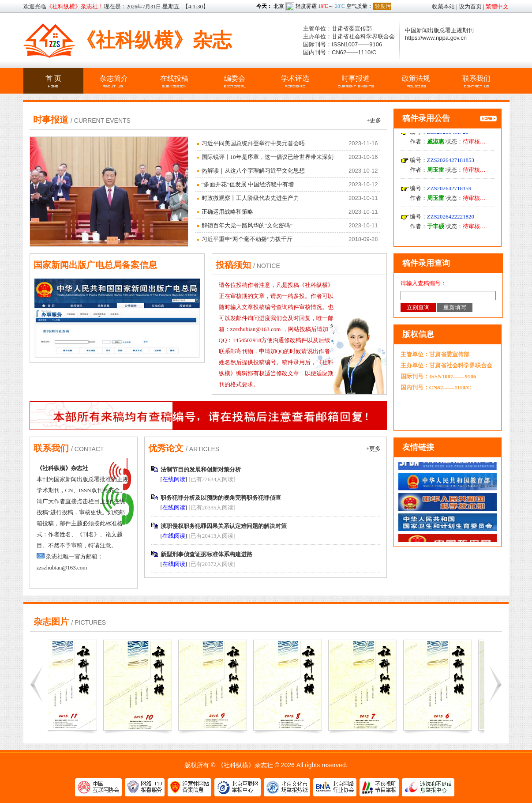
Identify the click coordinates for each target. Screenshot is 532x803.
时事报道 (356, 78)
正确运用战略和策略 (227, 212)
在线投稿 (174, 78)
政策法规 (416, 78)
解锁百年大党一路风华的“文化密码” (247, 225)
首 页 (53, 78)
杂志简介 (114, 78)
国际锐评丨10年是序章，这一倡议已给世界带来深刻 (268, 157)
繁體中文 (497, 6)
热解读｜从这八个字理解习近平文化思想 (253, 171)
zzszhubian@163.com (62, 567)
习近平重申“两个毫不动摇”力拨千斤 (247, 239)
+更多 (374, 120)
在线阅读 (174, 479)
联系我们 (476, 78)
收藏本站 (443, 6)
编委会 (235, 78)
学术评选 (295, 78)
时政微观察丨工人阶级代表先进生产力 (250, 198)
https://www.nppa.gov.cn (436, 38)
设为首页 (470, 6)
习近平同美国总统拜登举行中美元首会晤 (253, 143)
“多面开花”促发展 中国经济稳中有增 (248, 184)
